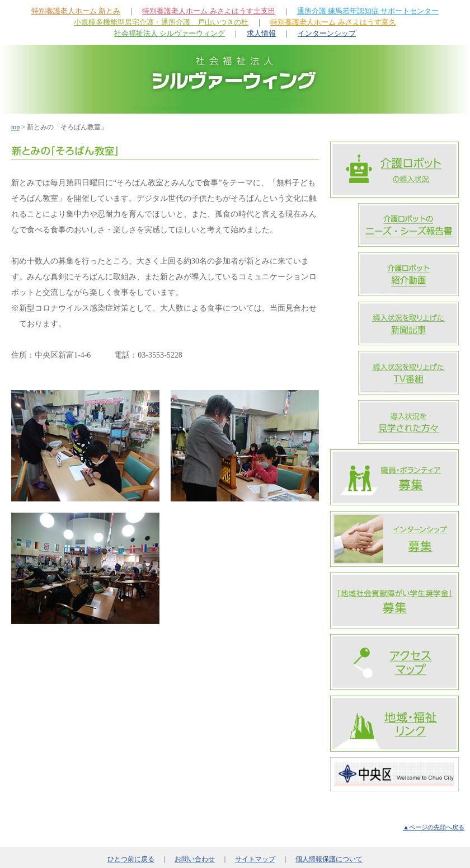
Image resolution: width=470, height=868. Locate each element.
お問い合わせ (195, 859)
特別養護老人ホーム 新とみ (76, 11)
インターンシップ (327, 33)
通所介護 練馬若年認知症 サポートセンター (368, 11)
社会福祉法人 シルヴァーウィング (170, 33)
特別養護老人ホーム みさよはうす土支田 (208, 11)
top (15, 127)
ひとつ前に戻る (131, 859)
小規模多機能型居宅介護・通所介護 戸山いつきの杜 (161, 22)
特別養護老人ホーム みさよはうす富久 (333, 22)
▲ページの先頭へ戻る (434, 827)
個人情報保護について (329, 859)
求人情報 (261, 33)
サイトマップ (255, 859)
